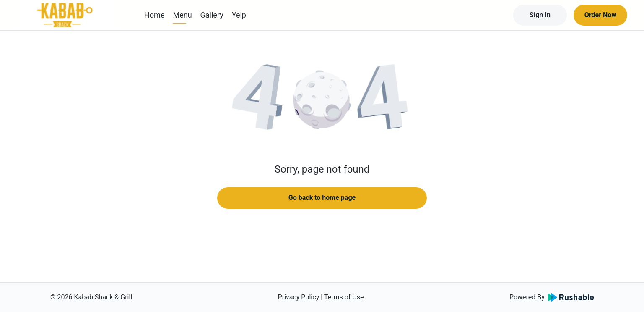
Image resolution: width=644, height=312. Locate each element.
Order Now (600, 15)
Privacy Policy (299, 297)
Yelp (239, 15)
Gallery (212, 15)
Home (154, 15)
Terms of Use (344, 297)
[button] (322, 101)
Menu (182, 15)
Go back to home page (322, 198)
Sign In (540, 15)
